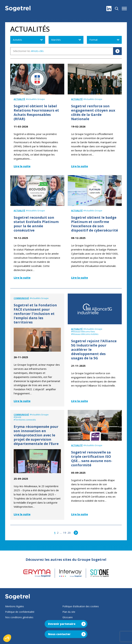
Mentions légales (15, 606)
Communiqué (21, 298)
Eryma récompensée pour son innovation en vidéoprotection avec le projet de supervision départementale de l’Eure (36, 435)
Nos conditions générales (19, 617)
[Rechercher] (117, 9)
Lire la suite (22, 166)
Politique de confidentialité (20, 612)
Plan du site (69, 612)
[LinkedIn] (109, 9)
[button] (124, 9)
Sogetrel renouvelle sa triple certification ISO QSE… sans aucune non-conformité (92, 459)
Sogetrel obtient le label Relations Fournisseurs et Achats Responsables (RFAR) (36, 112)
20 (69, 533)
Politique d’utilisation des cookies (81, 606)
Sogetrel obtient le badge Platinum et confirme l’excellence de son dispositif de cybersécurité (95, 224)
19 (65, 533)
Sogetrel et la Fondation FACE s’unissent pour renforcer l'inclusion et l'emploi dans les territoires (35, 314)
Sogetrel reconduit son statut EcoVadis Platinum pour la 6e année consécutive (36, 224)
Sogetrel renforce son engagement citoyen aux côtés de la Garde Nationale (93, 112)
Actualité (19, 99)
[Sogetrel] (18, 9)
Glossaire (68, 617)
